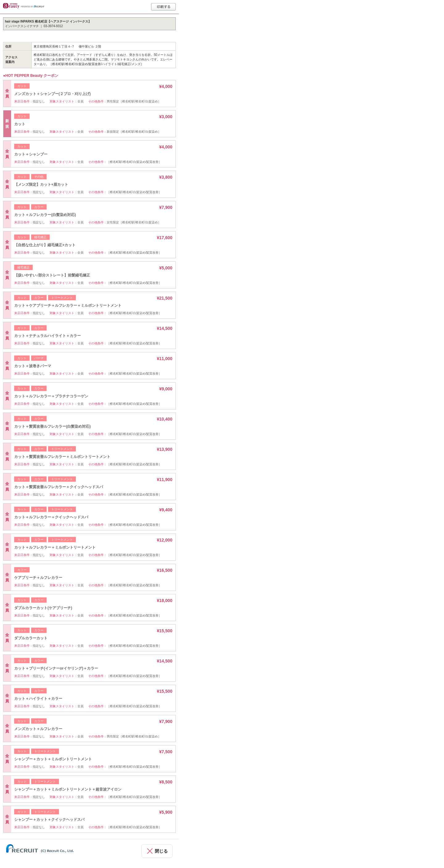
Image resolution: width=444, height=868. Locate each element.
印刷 (163, 7)
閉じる (161, 851)
